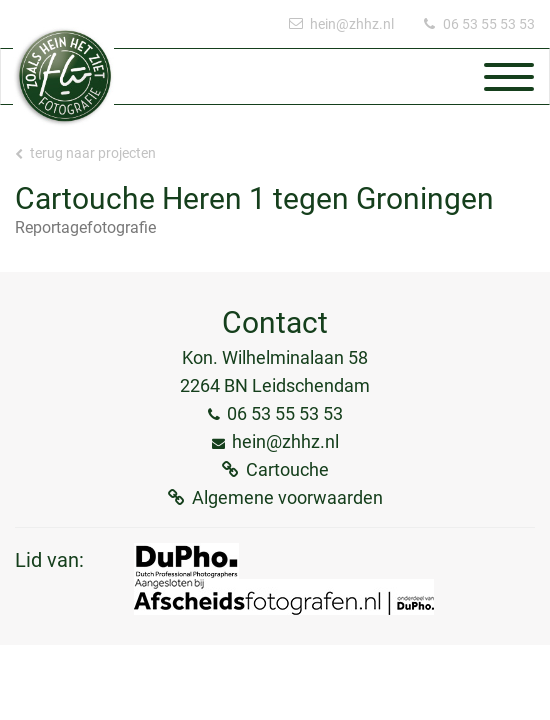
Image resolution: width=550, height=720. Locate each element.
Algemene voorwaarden (287, 497)
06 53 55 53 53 (489, 24)
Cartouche (287, 469)
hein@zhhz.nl (352, 24)
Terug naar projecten (85, 153)
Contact (275, 322)
